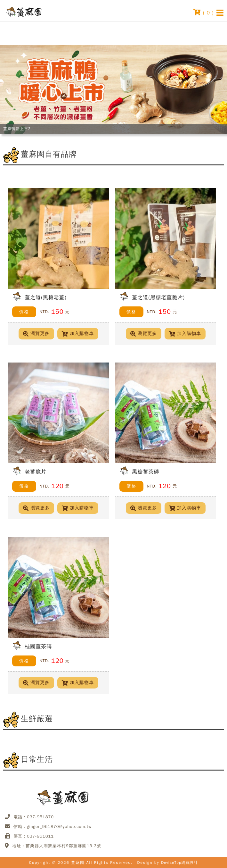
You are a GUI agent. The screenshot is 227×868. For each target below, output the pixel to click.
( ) (204, 12)
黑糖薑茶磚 (146, 472)
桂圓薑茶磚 (38, 646)
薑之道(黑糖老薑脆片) (158, 297)
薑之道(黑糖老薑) (46, 297)
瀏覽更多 (36, 334)
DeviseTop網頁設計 (179, 863)
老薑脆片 (36, 472)
